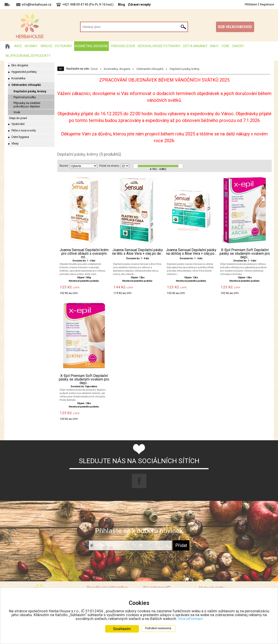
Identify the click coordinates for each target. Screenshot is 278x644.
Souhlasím (122, 629)
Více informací (190, 619)
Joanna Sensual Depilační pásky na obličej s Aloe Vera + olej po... (191, 252)
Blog (121, 4)
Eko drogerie (20, 65)
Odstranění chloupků (26, 85)
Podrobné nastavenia (158, 628)
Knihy (214, 46)
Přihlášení (251, 4)
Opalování (18, 124)
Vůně (225, 46)
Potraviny (64, 46)
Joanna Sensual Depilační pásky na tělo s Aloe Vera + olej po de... (138, 252)
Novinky (31, 46)
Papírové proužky (25, 97)
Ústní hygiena (20, 137)
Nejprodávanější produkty (28, 56)
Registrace (267, 4)
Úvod (94, 69)
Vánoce (46, 46)
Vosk (17, 112)
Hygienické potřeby (24, 72)
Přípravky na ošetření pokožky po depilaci (27, 105)
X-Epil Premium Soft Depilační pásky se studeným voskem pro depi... (245, 254)
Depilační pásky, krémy (30, 91)
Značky (238, 46)
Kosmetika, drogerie (91, 46)
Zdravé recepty (139, 4)
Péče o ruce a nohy (24, 130)
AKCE (18, 46)
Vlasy (15, 143)
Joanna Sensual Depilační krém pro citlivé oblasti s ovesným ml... (84, 254)
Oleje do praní (18, 118)
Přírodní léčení (123, 46)
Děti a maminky (195, 46)
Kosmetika (18, 78)
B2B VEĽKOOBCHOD (235, 27)
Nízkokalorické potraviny (159, 46)
